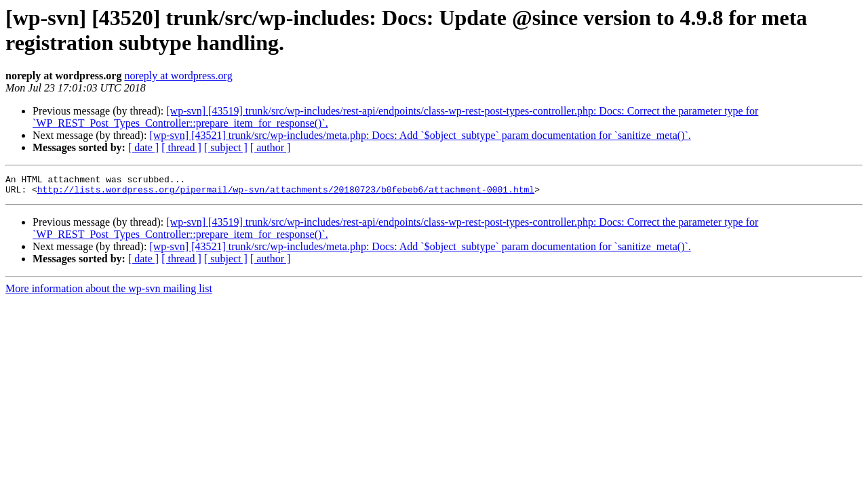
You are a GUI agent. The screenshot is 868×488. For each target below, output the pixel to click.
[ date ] (143, 147)
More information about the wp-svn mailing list (109, 292)
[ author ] (271, 147)
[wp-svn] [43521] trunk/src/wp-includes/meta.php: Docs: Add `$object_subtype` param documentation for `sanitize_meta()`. (420, 135)
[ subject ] (226, 147)
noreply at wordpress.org (178, 76)
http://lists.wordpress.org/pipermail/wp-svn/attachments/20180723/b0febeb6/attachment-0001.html (286, 193)
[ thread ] (181, 147)
